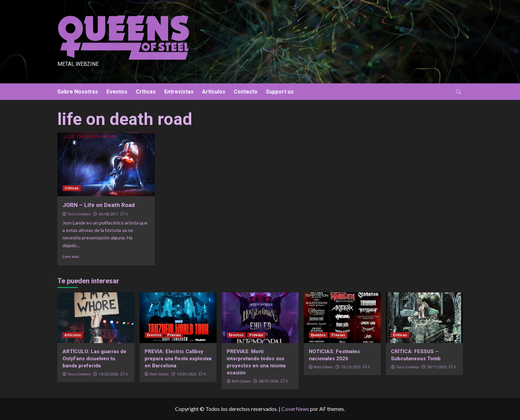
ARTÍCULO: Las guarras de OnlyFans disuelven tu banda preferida (94, 359)
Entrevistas (179, 92)
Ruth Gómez (159, 374)
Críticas (146, 92)
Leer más (71, 256)
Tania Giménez (79, 214)
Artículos (214, 92)
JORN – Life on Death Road (99, 205)
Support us (280, 92)
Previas (174, 335)
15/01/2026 (187, 374)
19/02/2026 (108, 374)
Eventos (117, 92)
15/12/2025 (351, 367)
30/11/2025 (437, 367)
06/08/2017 (108, 214)
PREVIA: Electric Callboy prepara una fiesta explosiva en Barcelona (178, 359)
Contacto (246, 92)
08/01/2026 (269, 381)
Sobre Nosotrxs (78, 92)
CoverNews (295, 409)
